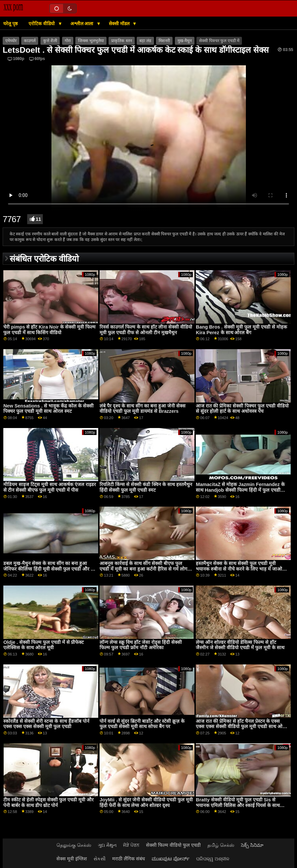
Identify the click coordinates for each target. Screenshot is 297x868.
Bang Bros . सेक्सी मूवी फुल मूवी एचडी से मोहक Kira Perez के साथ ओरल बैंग (241, 330)
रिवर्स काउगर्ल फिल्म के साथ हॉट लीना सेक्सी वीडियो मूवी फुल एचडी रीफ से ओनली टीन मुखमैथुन (146, 330)
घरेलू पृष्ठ (10, 24)
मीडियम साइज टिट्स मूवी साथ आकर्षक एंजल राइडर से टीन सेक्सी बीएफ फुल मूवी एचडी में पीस (50, 487)
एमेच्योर (11, 41)
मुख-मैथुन (185, 41)
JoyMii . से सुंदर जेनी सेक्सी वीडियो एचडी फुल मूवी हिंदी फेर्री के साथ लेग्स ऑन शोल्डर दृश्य (146, 803)
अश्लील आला (83, 24)
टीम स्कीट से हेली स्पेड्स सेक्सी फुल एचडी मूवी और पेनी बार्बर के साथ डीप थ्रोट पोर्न (48, 803)
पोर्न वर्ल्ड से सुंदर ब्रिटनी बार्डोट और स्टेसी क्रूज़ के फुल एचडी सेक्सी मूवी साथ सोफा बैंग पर (142, 724)
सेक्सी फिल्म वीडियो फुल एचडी (173, 845)
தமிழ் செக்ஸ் (221, 845)
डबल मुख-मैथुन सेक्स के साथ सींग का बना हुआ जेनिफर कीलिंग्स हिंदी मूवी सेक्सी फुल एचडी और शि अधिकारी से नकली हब (49, 569)
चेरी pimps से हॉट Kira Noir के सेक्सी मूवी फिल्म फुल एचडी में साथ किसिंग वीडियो (49, 330)
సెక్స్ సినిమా (252, 845)
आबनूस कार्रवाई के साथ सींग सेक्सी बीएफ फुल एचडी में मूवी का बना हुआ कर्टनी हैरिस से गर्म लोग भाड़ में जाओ (143, 569)
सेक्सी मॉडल (120, 24)
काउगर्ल (30, 41)
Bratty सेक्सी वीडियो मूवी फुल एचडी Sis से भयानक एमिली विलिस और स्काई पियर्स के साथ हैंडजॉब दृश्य (238, 805)
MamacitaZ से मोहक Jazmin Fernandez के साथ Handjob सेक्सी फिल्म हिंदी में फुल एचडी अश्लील (240, 490)
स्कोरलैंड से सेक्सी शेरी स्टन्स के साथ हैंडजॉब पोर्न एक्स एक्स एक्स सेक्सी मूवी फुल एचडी (46, 724)
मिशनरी (164, 41)
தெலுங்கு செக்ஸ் (74, 845)
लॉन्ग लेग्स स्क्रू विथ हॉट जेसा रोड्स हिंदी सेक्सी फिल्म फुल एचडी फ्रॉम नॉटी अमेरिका (141, 645)
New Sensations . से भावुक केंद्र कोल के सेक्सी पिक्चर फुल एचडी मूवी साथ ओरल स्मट (48, 409)
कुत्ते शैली (50, 41)
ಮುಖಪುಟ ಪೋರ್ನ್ (171, 859)
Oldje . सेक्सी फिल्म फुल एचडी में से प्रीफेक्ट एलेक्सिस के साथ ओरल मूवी (43, 645)
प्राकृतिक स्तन (121, 41)
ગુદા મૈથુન (107, 845)
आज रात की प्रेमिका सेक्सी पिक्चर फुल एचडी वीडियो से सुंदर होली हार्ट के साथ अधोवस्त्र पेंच (242, 409)
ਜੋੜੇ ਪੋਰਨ (131, 845)
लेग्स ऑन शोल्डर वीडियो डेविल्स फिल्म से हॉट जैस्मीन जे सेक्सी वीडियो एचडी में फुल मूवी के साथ (240, 645)
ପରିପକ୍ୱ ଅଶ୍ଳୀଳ (213, 859)
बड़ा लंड (145, 41)
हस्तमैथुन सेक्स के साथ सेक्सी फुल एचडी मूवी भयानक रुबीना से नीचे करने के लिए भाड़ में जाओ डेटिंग (239, 569)
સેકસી (100, 859)
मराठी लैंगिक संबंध (129, 859)
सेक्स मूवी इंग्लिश (72, 859)
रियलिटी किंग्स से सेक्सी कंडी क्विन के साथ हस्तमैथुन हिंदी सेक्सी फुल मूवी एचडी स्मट (146, 487)
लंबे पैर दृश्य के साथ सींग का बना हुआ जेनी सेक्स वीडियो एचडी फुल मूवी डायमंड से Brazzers (143, 409)
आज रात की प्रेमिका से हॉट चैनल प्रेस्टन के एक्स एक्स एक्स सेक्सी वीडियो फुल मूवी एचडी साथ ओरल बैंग (242, 727)
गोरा (68, 41)
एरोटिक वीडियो (42, 24)
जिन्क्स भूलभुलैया (91, 41)
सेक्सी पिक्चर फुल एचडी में (219, 41)
